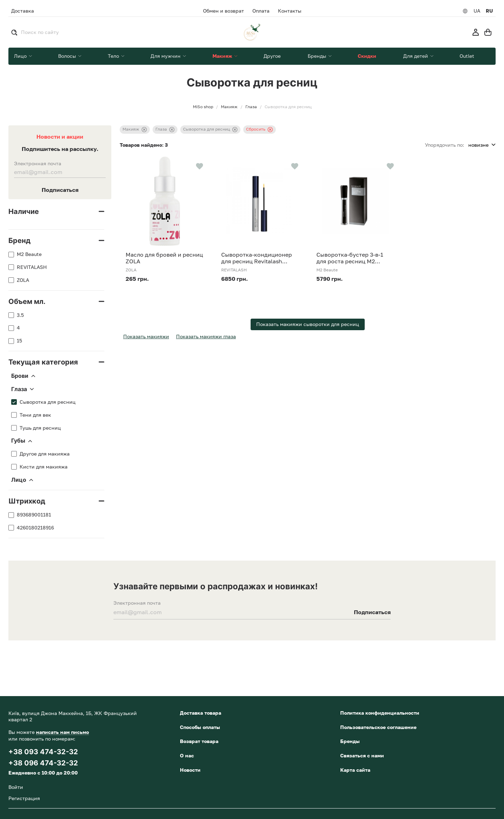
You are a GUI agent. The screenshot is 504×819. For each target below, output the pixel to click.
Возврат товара (199, 741)
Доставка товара (201, 713)
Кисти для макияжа (44, 467)
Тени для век (35, 415)
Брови (23, 376)
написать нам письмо (62, 732)
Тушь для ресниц (40, 428)
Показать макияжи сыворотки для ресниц (308, 324)
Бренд (19, 241)
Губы (22, 441)
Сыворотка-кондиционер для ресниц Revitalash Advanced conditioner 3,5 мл (260, 258)
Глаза (23, 389)
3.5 (20, 315)
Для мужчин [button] (166, 56)
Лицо (22, 480)
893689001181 (34, 515)
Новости (190, 770)
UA (477, 11)
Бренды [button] (318, 56)
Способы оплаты (200, 727)
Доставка (23, 11)
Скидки (367, 56)
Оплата (261, 11)
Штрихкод (27, 501)
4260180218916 (35, 528)
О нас (187, 755)
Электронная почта (38, 164)
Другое (272, 56)
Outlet (467, 56)
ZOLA (23, 280)
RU (489, 11)
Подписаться (60, 190)
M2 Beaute (29, 254)
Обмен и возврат (223, 11)
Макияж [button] (223, 56)
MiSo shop (203, 107)
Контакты (290, 11)
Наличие (24, 211)
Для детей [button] (416, 56)
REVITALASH (32, 267)
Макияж (135, 129)
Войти (16, 787)
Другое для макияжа (45, 454)
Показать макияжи (146, 336)
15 (19, 341)
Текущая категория (43, 362)
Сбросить (260, 129)
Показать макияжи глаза (206, 336)
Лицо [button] (21, 56)
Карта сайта (355, 770)
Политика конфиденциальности (380, 713)
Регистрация (24, 798)
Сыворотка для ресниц (48, 402)
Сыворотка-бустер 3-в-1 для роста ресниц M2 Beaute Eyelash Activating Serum (351, 258)
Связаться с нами (362, 755)
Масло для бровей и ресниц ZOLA (164, 258)
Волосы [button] (68, 56)
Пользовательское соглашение (378, 727)
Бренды (350, 741)
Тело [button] (114, 56)
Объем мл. (27, 301)
